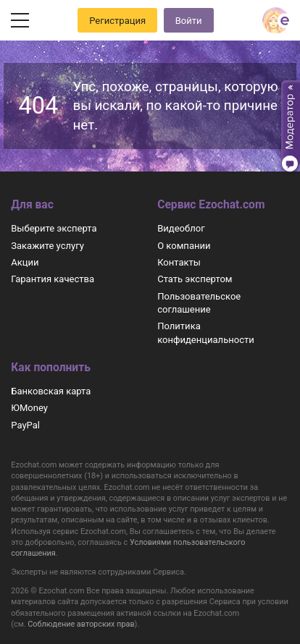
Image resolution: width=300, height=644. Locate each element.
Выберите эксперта (54, 228)
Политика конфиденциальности (206, 332)
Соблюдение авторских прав (81, 624)
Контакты (179, 262)
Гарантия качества (53, 279)
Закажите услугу (47, 246)
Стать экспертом (195, 279)
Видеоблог (181, 228)
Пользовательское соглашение (199, 303)
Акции (25, 262)
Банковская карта (51, 391)
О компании (184, 246)
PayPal (25, 425)
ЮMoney (29, 408)
